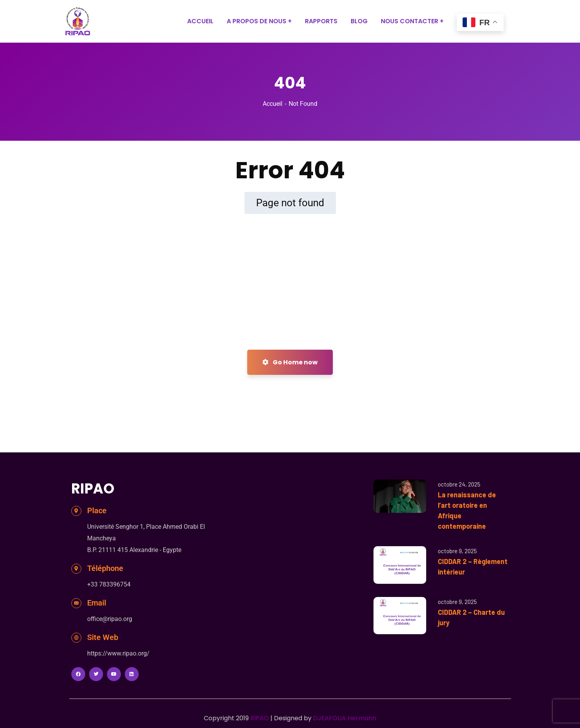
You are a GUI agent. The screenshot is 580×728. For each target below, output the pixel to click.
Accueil (273, 104)
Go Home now (290, 362)
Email (97, 603)
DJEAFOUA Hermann (345, 718)
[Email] (76, 603)
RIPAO (260, 718)
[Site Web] (76, 638)
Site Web (103, 637)
